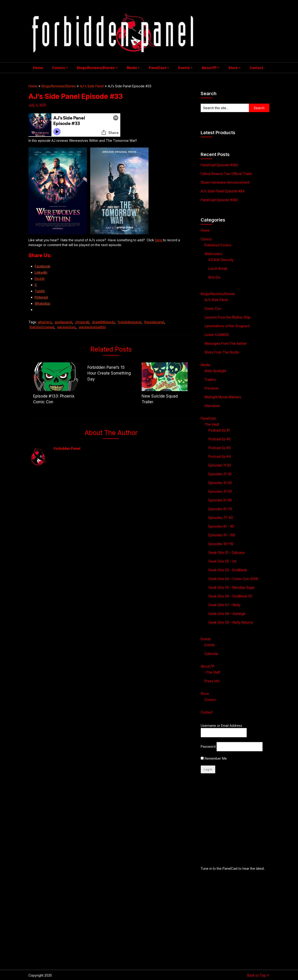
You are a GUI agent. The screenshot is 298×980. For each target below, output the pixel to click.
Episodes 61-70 (220, 509)
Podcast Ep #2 (219, 439)
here (159, 240)
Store (233, 68)
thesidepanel (154, 322)
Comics (59, 68)
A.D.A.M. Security (221, 260)
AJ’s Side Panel (216, 300)
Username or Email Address (221, 726)
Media (132, 68)
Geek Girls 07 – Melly (225, 605)
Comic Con (213, 308)
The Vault (212, 424)
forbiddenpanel (130, 322)
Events (184, 68)
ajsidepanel (63, 322)
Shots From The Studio (222, 352)
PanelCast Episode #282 (219, 200)
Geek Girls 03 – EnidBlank (228, 570)
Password (208, 746)
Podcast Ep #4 (220, 456)
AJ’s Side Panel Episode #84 (223, 191)
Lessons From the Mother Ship (228, 317)
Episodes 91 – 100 (222, 535)
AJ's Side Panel (92, 86)
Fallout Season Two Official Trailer (226, 174)
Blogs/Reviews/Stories (96, 68)
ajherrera (45, 322)
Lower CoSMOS (217, 335)
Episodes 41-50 (220, 491)
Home (38, 68)
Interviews (212, 406)
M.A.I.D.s (214, 277)
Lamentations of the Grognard (227, 326)
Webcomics (213, 254)
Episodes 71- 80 (221, 518)
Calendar (211, 654)
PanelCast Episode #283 (219, 165)
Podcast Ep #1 (219, 430)
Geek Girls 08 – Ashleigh (227, 614)
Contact (256, 68)
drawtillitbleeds (103, 322)
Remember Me (214, 758)
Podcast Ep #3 (219, 448)
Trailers (210, 379)
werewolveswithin (92, 327)
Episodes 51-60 (220, 500)
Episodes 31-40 (220, 483)
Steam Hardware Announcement (226, 182)
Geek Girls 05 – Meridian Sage (231, 587)
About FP (209, 68)
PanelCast (157, 68)
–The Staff (212, 672)
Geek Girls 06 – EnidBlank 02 (230, 596)
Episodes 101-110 (221, 544)
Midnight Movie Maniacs (223, 397)
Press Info (212, 681)
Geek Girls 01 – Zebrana (226, 552)
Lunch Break (218, 268)
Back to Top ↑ (258, 975)
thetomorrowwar (42, 327)
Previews (212, 388)
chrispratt (82, 322)
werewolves (66, 327)
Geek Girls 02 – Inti (222, 561)
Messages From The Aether (226, 343)
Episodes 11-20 (220, 465)
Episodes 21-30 (220, 474)
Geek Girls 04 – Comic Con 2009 (233, 579)
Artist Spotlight (215, 371)
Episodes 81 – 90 (221, 526)
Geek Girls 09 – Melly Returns (231, 622)
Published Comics (218, 245)
